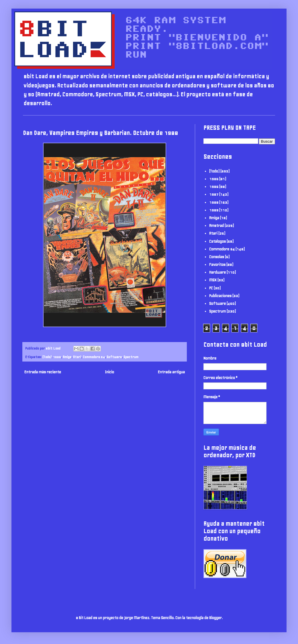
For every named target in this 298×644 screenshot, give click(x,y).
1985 (214, 179)
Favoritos (217, 265)
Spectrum (131, 357)
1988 (57, 357)
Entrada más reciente (43, 372)
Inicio (109, 372)
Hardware (217, 272)
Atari (77, 357)
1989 (214, 210)
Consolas (217, 257)
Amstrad (216, 226)
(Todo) (47, 357)
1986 (214, 187)
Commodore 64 (94, 357)
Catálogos (217, 241)
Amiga (67, 357)
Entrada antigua (171, 372)
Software (114, 357)
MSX (213, 280)
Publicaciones (220, 296)
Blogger (215, 618)
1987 (214, 194)
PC (211, 288)
